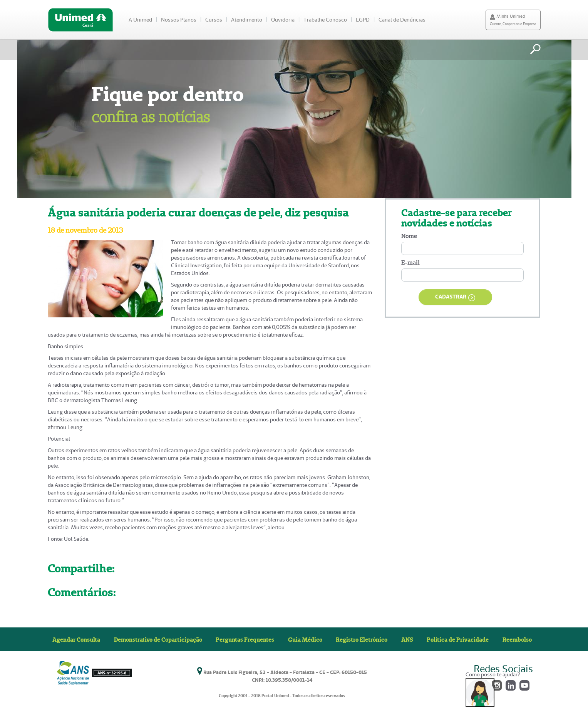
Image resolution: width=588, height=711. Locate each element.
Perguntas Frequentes (245, 639)
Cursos (214, 20)
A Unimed (140, 20)
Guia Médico (305, 639)
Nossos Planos (179, 20)
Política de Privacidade (458, 639)
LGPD (363, 20)
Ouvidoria (283, 20)
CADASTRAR (455, 297)
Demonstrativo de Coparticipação (158, 639)
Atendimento (247, 20)
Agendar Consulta (76, 639)
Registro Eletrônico (362, 639)
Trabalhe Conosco (325, 20)
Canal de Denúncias (402, 20)
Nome (409, 236)
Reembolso (517, 639)
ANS (407, 639)
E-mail (410, 262)
